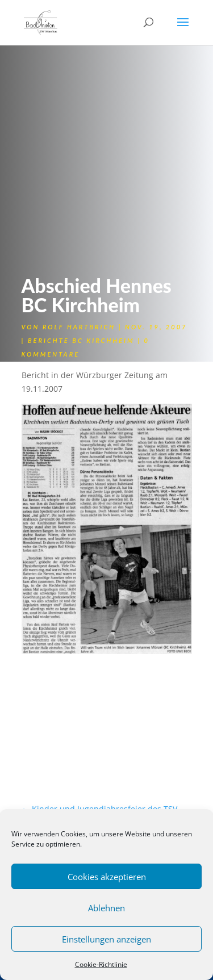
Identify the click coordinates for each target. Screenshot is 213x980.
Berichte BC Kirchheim (81, 340)
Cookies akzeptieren (107, 877)
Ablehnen (106, 908)
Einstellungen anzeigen (106, 939)
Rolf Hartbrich (79, 327)
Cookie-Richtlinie (101, 964)
